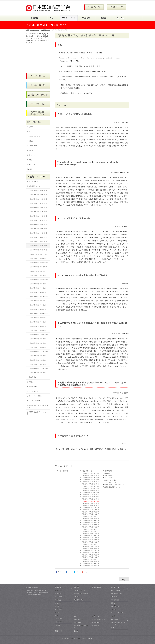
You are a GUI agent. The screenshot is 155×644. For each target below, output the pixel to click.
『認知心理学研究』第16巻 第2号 (90, 536)
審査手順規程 (108, 476)
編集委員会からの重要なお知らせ (114, 485)
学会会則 (58, 600)
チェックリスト (109, 478)
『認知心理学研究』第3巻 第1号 (90, 478)
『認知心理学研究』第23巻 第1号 (90, 564)
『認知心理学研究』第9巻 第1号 (90, 503)
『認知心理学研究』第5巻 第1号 (90, 486)
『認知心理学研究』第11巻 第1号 (90, 512)
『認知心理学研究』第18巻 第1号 (90, 542)
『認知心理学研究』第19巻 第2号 (90, 548)
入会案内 (30, 150)
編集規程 (107, 473)
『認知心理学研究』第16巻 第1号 (90, 533)
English (30, 169)
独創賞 (58, 625)
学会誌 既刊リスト (87, 471)
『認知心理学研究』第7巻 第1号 (90, 495)
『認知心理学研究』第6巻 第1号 (90, 490)
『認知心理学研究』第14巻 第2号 (90, 527)
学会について (59, 590)
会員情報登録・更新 (99, 619)
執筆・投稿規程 (63, 471)
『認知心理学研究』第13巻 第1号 (90, 521)
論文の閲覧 (114, 597)
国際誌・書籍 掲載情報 (81, 594)
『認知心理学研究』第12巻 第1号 (90, 516)
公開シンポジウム (79, 590)
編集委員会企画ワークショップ (114, 487)
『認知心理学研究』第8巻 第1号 (90, 499)
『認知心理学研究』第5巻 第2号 (90, 488)
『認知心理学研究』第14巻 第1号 (90, 525)
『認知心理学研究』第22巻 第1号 (90, 559)
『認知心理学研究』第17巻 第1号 (90, 538)
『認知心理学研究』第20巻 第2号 (90, 553)
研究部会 (76, 597)
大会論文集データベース (81, 626)
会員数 (57, 612)
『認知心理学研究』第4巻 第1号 (90, 482)
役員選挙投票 (96, 623)
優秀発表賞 (59, 619)
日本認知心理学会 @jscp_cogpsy (37, 34)
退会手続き (96, 626)
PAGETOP (124, 579)
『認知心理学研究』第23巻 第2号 (90, 566)
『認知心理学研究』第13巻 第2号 (90, 523)
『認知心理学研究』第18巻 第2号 (90, 544)
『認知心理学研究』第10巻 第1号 (90, 508)
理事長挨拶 (59, 594)
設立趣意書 (59, 597)
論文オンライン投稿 (110, 480)
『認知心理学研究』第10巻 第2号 (90, 510)
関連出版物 (114, 619)
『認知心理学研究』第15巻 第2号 (90, 531)
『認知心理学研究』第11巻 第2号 (90, 514)
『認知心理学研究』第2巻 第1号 (90, 475)
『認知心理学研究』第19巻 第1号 (90, 546)
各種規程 (58, 603)
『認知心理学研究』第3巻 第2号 (90, 480)
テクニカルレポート (110, 482)
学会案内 (30, 127)
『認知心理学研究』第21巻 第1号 (90, 555)
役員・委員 (59, 609)
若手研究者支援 (79, 600)
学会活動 (30, 141)
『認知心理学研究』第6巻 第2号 (90, 493)
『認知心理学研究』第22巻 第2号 (90, 561)
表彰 (57, 616)
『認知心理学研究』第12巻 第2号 (90, 518)
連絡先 (29, 160)
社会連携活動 (32, 146)
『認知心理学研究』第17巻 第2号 (90, 540)
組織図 (57, 606)
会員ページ (31, 155)
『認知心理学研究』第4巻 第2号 (90, 484)
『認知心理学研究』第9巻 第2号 (90, 505)
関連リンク (31, 164)
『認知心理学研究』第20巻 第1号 (90, 551)
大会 (29, 132)
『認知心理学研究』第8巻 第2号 (90, 501)
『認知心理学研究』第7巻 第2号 (90, 497)
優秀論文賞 (59, 622)
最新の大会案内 (79, 619)
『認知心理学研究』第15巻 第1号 (90, 529)
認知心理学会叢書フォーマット (118, 623)
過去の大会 (77, 623)
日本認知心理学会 (75, 638)
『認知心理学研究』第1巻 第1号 (90, 473)
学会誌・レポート (64, 466)
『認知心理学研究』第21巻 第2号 (90, 557)
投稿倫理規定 (108, 471)
